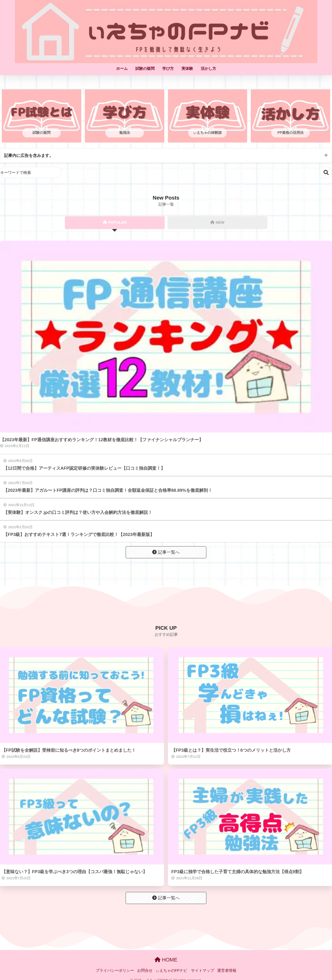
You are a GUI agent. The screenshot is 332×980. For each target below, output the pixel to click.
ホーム (122, 68)
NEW (217, 223)
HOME (166, 960)
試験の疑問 (145, 68)
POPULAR (115, 223)
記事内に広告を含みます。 (30, 156)
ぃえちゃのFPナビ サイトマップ (185, 971)
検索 (326, 173)
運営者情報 (227, 971)
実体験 (187, 68)
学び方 (168, 68)
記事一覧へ (166, 553)
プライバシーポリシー (115, 971)
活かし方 (208, 68)
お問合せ (145, 971)
